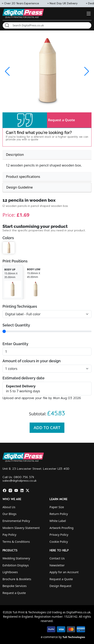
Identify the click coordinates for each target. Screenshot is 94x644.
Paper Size (57, 507)
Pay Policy (9, 535)
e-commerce (49, 637)
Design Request (60, 586)
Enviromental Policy (16, 521)
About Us (9, 507)
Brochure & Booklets (17, 579)
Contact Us (57, 558)
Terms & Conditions (16, 542)
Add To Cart (47, 428)
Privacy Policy (59, 535)
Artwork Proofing (61, 528)
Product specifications (23, 177)
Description (15, 155)
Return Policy (59, 514)
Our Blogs (9, 514)
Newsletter (57, 565)
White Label (58, 521)
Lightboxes (10, 572)
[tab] (47, 155)
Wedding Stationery (16, 558)
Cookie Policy (59, 542)
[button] (25, 120)
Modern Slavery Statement (21, 528)
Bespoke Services (14, 586)
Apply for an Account (64, 572)
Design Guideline (19, 187)
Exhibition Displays (16, 565)
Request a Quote (61, 120)
